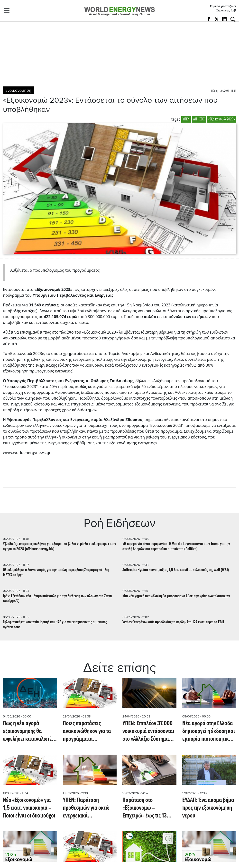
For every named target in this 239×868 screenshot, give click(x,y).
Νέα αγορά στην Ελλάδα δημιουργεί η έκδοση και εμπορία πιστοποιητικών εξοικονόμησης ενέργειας (209, 731)
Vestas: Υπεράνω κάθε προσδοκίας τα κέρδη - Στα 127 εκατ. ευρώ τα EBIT (173, 622)
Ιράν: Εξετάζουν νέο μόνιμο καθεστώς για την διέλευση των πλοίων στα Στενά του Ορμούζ (57, 599)
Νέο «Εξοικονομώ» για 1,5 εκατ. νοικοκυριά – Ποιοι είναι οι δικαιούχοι (29, 808)
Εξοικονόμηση (18, 90)
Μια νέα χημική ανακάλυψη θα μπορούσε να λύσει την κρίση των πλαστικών (176, 596)
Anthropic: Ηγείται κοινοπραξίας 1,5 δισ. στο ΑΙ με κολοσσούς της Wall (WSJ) (176, 570)
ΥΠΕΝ (186, 119)
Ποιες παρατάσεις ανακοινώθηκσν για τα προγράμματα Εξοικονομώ (87, 731)
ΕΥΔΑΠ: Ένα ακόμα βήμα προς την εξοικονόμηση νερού (208, 808)
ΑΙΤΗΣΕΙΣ (199, 119)
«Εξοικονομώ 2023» (222, 119)
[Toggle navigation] (8, 10)
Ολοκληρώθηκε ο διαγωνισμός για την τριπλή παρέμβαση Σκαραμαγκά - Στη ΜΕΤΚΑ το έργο (56, 573)
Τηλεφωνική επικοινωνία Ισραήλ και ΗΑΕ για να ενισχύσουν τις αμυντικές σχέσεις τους (55, 625)
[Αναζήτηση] (233, 19)
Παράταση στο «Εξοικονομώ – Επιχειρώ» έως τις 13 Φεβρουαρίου (145, 808)
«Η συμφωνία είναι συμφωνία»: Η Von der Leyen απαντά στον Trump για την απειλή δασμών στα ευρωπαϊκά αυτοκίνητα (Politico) (176, 547)
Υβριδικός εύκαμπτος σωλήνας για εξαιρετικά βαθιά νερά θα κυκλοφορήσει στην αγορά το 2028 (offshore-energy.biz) (60, 547)
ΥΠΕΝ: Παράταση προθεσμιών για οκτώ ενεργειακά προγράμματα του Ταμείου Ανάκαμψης (86, 808)
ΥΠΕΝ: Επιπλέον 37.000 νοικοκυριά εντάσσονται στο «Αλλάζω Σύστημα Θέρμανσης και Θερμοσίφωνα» (148, 731)
